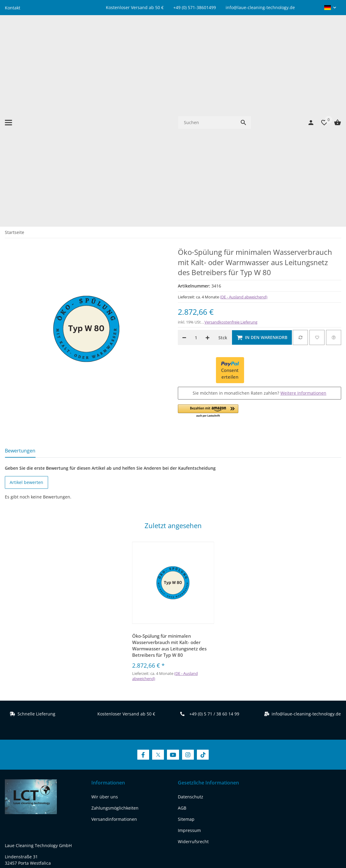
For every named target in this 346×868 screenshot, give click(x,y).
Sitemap (186, 648)
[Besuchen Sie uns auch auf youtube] (42, 778)
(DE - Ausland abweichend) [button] (244, 126)
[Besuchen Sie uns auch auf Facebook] (143, 584)
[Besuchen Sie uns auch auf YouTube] (173, 584)
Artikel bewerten (26, 312)
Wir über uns (105, 626)
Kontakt (13, 8)
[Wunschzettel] (321, 37)
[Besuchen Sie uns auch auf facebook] (11, 778)
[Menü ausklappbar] (8, 37)
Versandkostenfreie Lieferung (231, 152)
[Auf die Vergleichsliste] (300, 167)
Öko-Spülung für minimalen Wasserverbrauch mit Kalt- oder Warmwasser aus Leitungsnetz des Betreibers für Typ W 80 (169, 475)
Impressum (189, 660)
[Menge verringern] (184, 167)
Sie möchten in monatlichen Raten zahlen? (259, 222)
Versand (207, 825)
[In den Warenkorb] (262, 167)
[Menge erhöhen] (207, 167)
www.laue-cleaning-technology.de (39, 744)
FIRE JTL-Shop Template (322, 845)
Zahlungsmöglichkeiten (115, 637)
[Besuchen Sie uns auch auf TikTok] (203, 584)
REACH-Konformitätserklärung (35, 755)
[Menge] (196, 167)
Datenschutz (191, 626)
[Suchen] (207, 37)
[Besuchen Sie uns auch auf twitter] (26, 778)
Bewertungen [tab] (20, 280)
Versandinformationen (114, 648)
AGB (182, 637)
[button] (330, 8)
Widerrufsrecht (193, 671)
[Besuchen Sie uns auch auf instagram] (58, 778)
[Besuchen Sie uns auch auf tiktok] (73, 778)
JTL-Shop (291, 845)
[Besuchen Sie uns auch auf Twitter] (158, 584)
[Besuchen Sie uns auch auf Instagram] (188, 584)
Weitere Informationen (303, 222)
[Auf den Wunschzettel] (317, 167)
